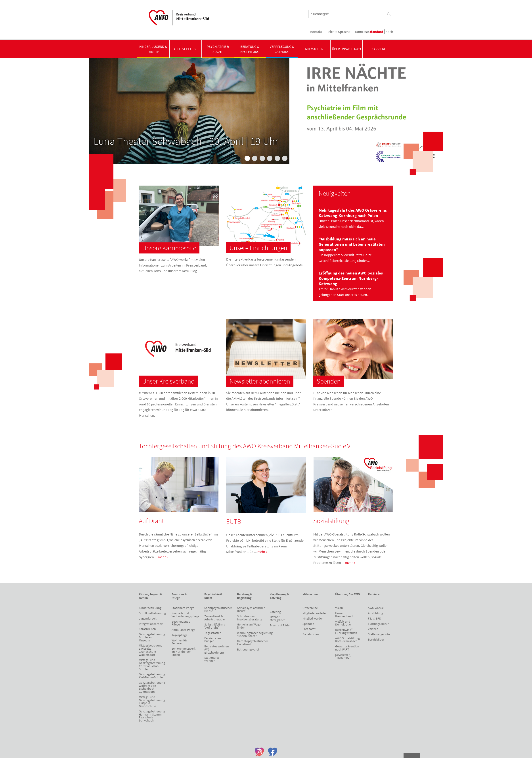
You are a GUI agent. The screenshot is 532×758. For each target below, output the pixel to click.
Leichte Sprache (339, 32)
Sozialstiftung (331, 521)
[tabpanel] (266, 111)
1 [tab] (247, 158)
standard (376, 32)
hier (247, 410)
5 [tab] (277, 158)
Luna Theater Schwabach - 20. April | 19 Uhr (186, 141)
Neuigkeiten (335, 193)
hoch (389, 32)
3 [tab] (262, 158)
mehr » (163, 557)
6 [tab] (285, 158)
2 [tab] (255, 158)
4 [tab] (270, 158)
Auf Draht (151, 521)
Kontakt (316, 32)
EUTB (234, 521)
